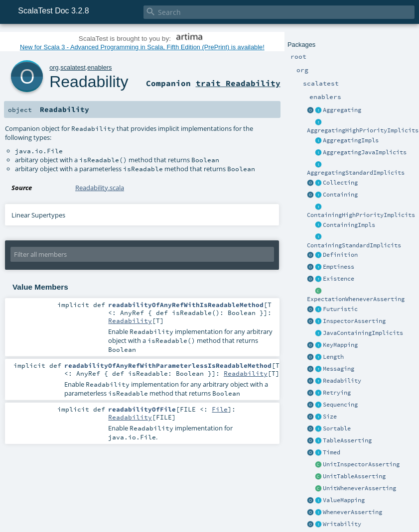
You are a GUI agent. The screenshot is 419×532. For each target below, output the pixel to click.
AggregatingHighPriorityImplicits (363, 130)
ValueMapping (344, 500)
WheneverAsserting (352, 512)
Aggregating (342, 110)
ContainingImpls (349, 225)
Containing (340, 195)
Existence (339, 279)
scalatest (73, 67)
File (220, 409)
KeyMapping (340, 345)
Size (330, 417)
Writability (342, 524)
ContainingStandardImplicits (354, 245)
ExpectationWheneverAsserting (356, 299)
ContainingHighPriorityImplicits (361, 215)
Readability (342, 381)
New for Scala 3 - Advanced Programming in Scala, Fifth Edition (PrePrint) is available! (142, 47)
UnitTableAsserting (354, 476)
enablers (99, 67)
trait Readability (238, 83)
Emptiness (339, 267)
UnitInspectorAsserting (361, 464)
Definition (340, 255)
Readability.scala (100, 188)
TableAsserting (347, 440)
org (54, 67)
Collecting (340, 183)
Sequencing (340, 405)
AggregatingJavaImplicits (365, 152)
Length (333, 357)
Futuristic (340, 309)
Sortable (337, 428)
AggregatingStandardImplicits (356, 173)
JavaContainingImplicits (363, 333)
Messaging (339, 369)
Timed (332, 452)
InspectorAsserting (354, 321)
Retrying (337, 393)
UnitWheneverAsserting (359, 488)
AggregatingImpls (351, 140)
